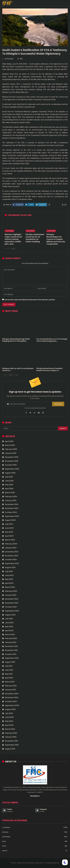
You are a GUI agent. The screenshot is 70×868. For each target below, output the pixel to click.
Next (14, 249)
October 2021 (11, 654)
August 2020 (10, 709)
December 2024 (12, 504)
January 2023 (11, 595)
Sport (4, 841)
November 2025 (12, 461)
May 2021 (9, 674)
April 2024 (9, 536)
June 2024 (9, 528)
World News (6, 837)
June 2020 (9, 717)
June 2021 (9, 670)
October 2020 (11, 701)
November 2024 (12, 508)
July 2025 (9, 477)
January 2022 (11, 642)
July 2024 (9, 524)
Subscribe (58, 404)
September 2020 (12, 705)
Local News (9, 231)
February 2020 (11, 733)
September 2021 (12, 658)
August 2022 (10, 615)
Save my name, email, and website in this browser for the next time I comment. (30, 300)
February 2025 (11, 497)
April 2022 (9, 631)
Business (5, 832)
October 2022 (11, 607)
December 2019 (11, 741)
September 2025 (12, 469)
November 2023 (12, 556)
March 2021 (10, 682)
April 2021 (9, 678)
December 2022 (12, 599)
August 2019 (10, 749)
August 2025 (10, 473)
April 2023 (9, 583)
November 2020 (12, 698)
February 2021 (11, 686)
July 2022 (9, 619)
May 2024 (9, 532)
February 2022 (11, 638)
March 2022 (10, 635)
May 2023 (9, 579)
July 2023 (9, 571)
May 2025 (9, 485)
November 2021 (11, 650)
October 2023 (11, 560)
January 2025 (11, 500)
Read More (35, 796)
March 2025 (10, 493)
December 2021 (11, 646)
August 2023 (10, 567)
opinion (5, 851)
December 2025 (12, 457)
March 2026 (10, 445)
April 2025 (9, 489)
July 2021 (9, 666)
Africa (4, 846)
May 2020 (9, 721)
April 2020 (9, 725)
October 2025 (11, 465)
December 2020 (12, 694)
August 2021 (10, 662)
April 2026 (9, 441)
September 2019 (12, 745)
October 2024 (11, 512)
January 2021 (10, 690)
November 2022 (12, 603)
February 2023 (11, 591)
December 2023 (12, 552)
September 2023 (12, 563)
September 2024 (12, 516)
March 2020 (10, 729)
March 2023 (10, 587)
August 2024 (10, 520)
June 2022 (9, 623)
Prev (8, 249)
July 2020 (9, 713)
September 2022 (12, 611)
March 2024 (10, 540)
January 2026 (11, 453)
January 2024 (11, 548)
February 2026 (11, 449)
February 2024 (11, 544)
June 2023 (9, 575)
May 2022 (9, 627)
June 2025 (9, 481)
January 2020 (11, 737)
